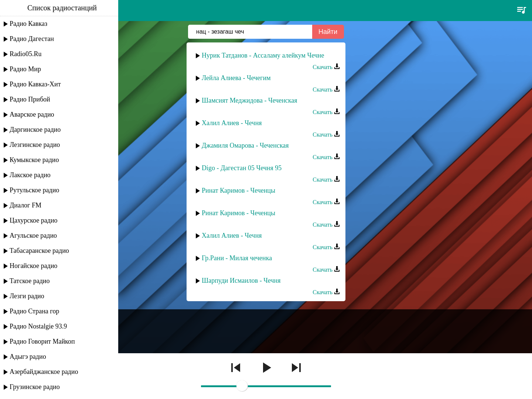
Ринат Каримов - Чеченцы (238, 190)
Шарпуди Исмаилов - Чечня (241, 281)
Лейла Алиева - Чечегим (236, 78)
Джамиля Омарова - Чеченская (245, 145)
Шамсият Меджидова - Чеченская (250, 100)
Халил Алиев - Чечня (232, 123)
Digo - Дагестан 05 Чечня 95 (242, 168)
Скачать (326, 67)
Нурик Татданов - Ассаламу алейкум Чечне (263, 55)
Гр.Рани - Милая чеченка (237, 258)
